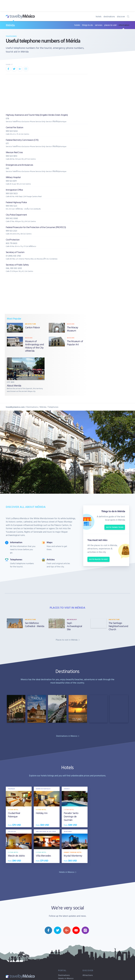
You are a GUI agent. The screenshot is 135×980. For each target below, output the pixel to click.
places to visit (110, 25)
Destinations (32, 407)
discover (121, 16)
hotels (99, 16)
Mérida (10, 25)
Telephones (11, 36)
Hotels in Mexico (66, 978)
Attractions (88, 975)
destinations (109, 16)
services (99, 25)
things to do (87, 25)
